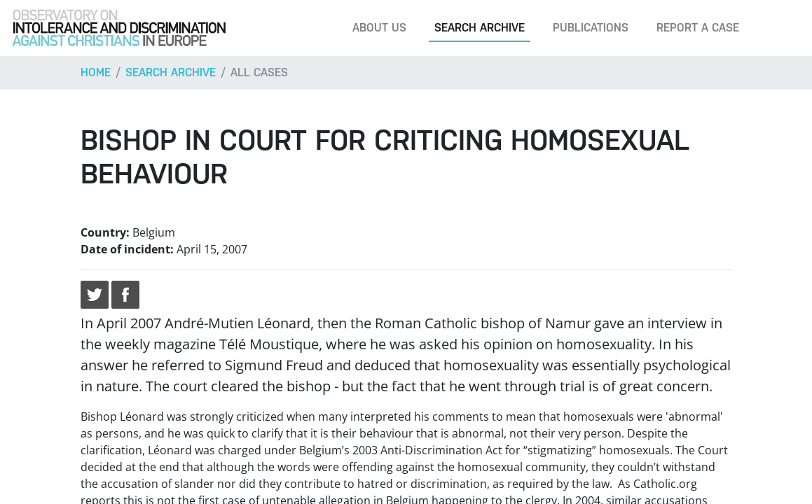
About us (379, 28)
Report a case (698, 28)
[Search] (780, 28)
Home (96, 72)
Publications (591, 28)
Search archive (480, 28)
